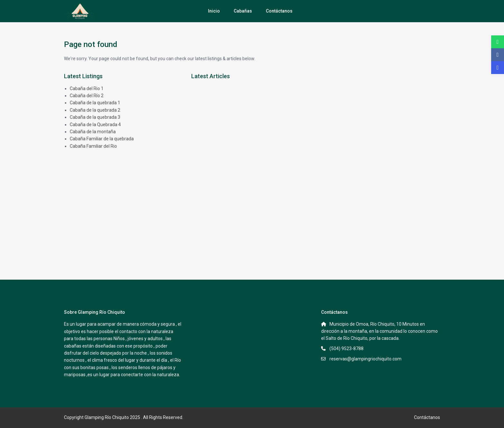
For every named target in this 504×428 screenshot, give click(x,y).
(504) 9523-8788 (346, 349)
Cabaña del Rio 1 (87, 88)
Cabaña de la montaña (93, 132)
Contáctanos (279, 11)
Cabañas (243, 11)
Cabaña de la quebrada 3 (95, 117)
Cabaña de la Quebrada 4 (95, 125)
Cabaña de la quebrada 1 (95, 103)
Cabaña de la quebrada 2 (95, 110)
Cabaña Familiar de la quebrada (102, 139)
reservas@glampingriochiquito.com (365, 359)
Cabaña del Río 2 (87, 96)
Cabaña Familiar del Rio (93, 146)
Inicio (214, 11)
